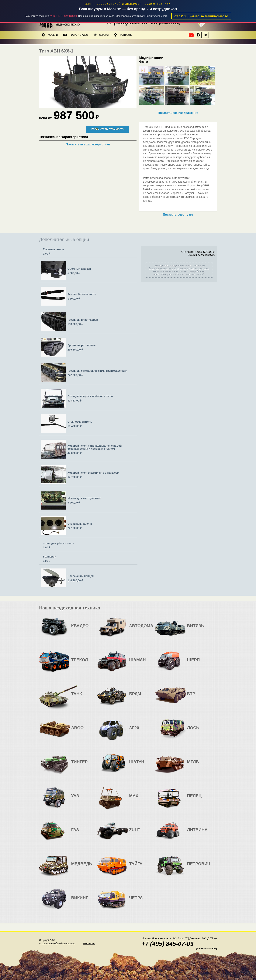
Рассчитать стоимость (107, 129)
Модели (50, 35)
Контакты (123, 35)
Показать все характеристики (88, 144)
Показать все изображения (178, 113)
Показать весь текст (178, 215)
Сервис (101, 35)
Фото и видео (76, 35)
